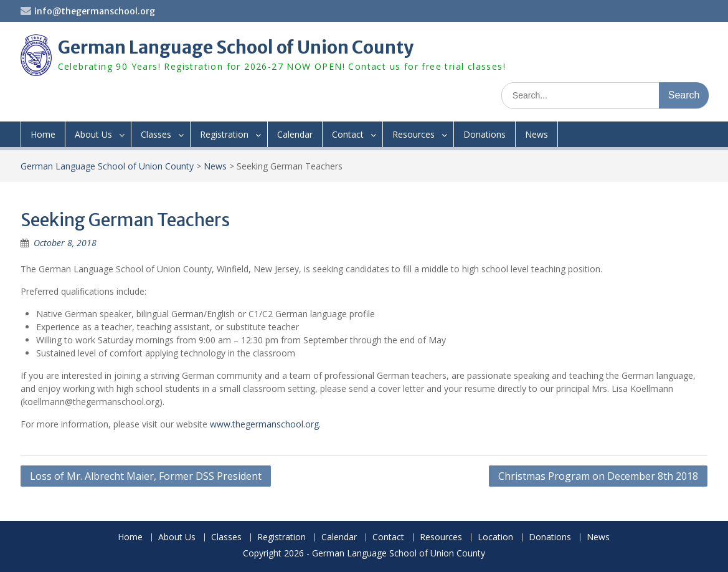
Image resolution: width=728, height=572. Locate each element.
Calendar (295, 134)
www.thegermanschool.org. (265, 424)
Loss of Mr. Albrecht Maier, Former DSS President (146, 476)
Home (43, 134)
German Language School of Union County (236, 47)
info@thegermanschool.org (95, 11)
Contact (348, 134)
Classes (156, 134)
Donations (485, 134)
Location (495, 537)
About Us (93, 134)
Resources (414, 134)
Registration (224, 134)
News (537, 134)
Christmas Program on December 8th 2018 (598, 476)
